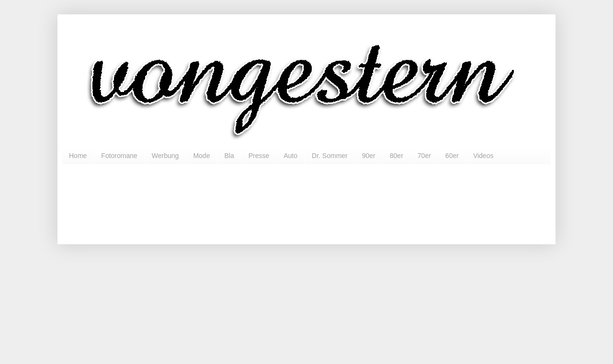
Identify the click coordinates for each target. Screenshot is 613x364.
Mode (201, 156)
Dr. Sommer (330, 156)
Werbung (165, 156)
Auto (290, 156)
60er (452, 156)
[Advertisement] (306, 200)
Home (78, 156)
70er (424, 156)
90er (369, 156)
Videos (483, 156)
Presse (259, 156)
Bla (229, 156)
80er (397, 156)
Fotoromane (119, 156)
